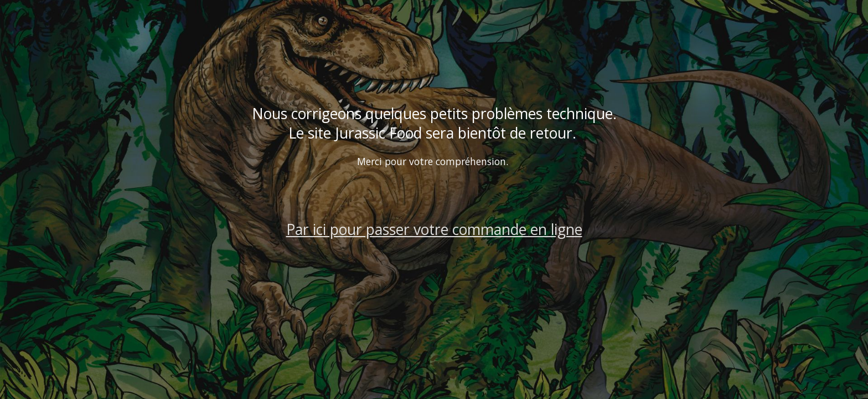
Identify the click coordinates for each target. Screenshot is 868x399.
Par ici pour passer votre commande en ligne (434, 229)
